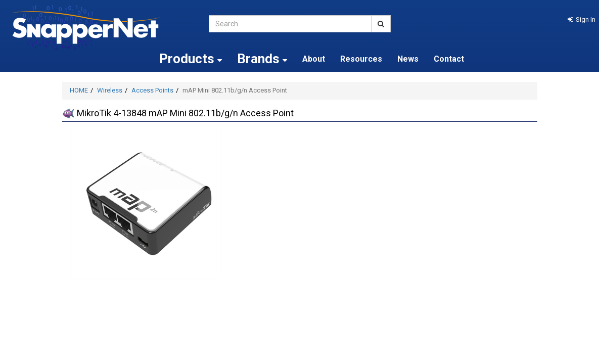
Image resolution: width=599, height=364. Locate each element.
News (408, 59)
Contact (449, 59)
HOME (79, 90)
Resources (361, 59)
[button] (582, 19)
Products (191, 59)
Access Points (152, 90)
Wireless (110, 90)
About (314, 59)
